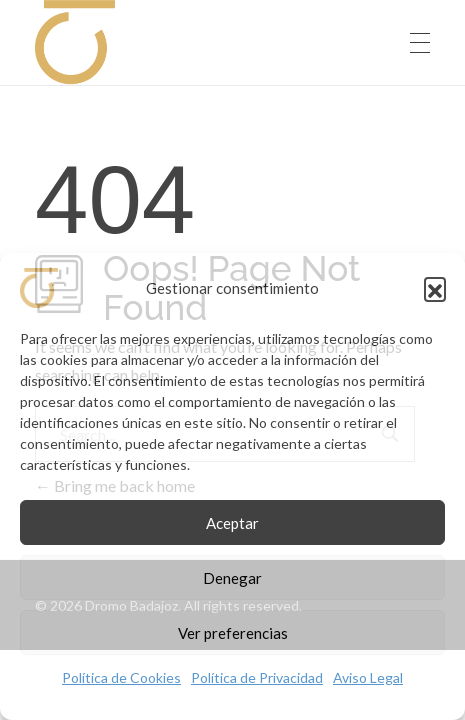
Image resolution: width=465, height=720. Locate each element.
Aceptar (232, 523)
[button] (435, 288)
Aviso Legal (368, 677)
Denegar (232, 578)
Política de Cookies (121, 677)
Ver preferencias (233, 633)
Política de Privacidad (257, 677)
